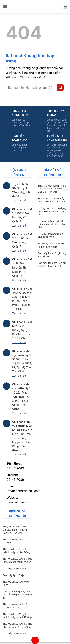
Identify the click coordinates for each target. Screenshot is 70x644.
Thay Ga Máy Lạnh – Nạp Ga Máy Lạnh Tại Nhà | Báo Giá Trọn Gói (52, 189)
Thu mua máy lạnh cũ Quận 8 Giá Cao (15, 606)
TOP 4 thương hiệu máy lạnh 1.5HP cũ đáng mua (51, 200)
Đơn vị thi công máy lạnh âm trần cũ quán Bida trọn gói (17, 595)
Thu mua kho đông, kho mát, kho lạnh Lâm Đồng (16, 551)
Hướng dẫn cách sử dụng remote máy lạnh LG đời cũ (52, 211)
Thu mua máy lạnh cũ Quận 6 (15, 541)
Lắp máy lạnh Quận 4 (15, 569)
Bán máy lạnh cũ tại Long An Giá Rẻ (52, 255)
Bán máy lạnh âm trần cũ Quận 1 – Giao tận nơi (52, 264)
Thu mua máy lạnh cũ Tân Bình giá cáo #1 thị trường (17, 561)
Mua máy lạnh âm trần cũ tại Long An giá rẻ (52, 245)
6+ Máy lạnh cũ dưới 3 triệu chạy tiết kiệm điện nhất (51, 224)
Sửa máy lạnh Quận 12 (15, 575)
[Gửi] (61, 87)
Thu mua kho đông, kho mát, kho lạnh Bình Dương (17, 616)
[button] (5, 6)
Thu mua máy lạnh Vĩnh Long (16, 583)
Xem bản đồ (19, 200)
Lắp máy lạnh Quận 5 (15, 633)
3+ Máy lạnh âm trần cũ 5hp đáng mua (51, 235)
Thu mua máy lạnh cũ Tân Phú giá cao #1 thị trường (17, 625)
